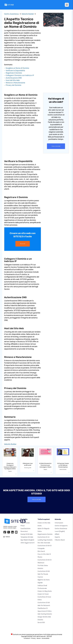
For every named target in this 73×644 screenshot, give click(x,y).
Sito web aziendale (44, 543)
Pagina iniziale (25, 523)
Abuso (39, 638)
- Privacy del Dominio (13, 85)
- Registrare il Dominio (13, 73)
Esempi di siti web (27, 534)
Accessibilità (46, 638)
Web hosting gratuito (45, 614)
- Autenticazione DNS (13, 78)
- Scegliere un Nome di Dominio (17, 68)
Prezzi (23, 526)
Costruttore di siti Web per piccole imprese (44, 574)
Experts (57, 537)
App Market (27, 540)
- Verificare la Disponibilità (15, 71)
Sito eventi (41, 551)
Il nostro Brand (60, 540)
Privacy (33, 638)
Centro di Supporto (61, 526)
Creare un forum (43, 594)
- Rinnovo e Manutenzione (15, 83)
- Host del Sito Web (12, 80)
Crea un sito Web (56, 146)
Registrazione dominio (45, 534)
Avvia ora (23, 244)
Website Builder (28, 14)
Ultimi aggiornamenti (27, 543)
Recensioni (24, 531)
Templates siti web (27, 537)
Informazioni (59, 523)
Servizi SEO (41, 622)
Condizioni (27, 638)
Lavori (60, 531)
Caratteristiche (25, 528)
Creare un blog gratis (45, 591)
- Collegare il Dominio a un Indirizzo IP (19, 75)
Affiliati (57, 534)
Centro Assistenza (11, 14)
